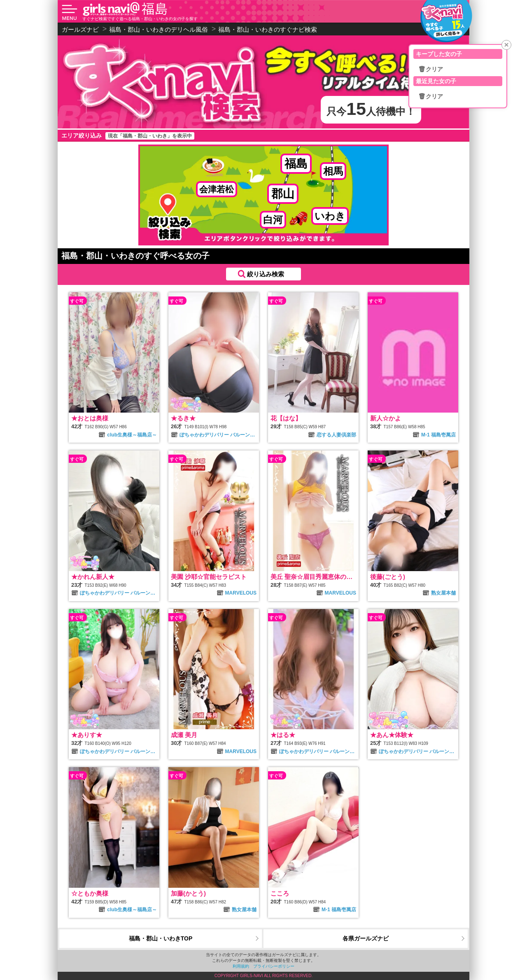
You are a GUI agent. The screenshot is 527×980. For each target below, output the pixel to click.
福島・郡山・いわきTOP (161, 938)
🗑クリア (431, 69)
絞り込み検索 (266, 274)
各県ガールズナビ (366, 938)
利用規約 (241, 966)
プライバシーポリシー (274, 966)
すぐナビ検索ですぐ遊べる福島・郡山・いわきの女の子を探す (140, 19)
